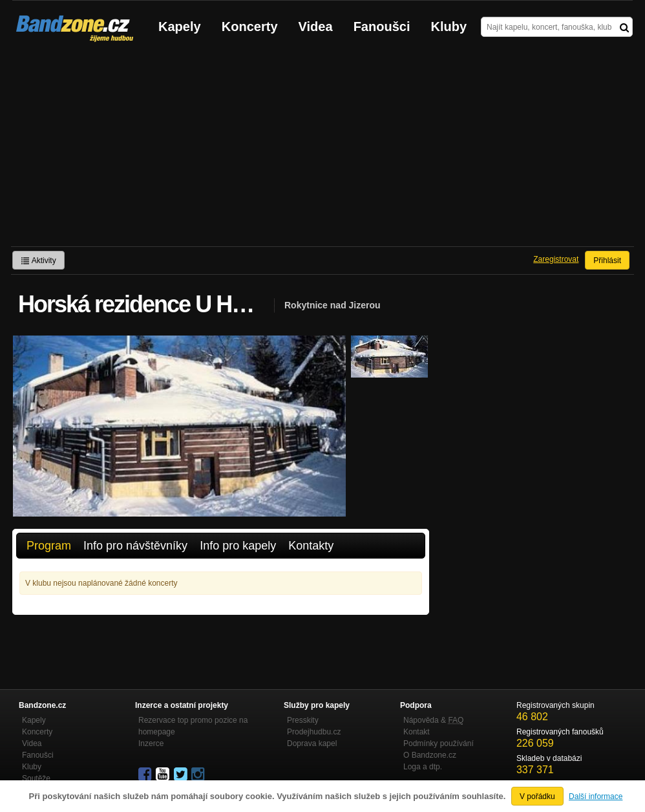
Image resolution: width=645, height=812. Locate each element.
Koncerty (250, 27)
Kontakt (417, 732)
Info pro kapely (238, 546)
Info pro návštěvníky (135, 546)
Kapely (180, 27)
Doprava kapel (312, 743)
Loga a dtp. (423, 767)
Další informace (596, 796)
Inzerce (151, 743)
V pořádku (537, 796)
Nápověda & (433, 720)
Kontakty (311, 546)
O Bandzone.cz (430, 755)
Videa (316, 27)
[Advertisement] (322, 149)
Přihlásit (607, 261)
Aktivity (38, 261)
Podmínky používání (439, 743)
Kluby (449, 27)
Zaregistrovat (556, 259)
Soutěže (36, 778)
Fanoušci (382, 27)
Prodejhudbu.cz (314, 732)
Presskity (303, 720)
